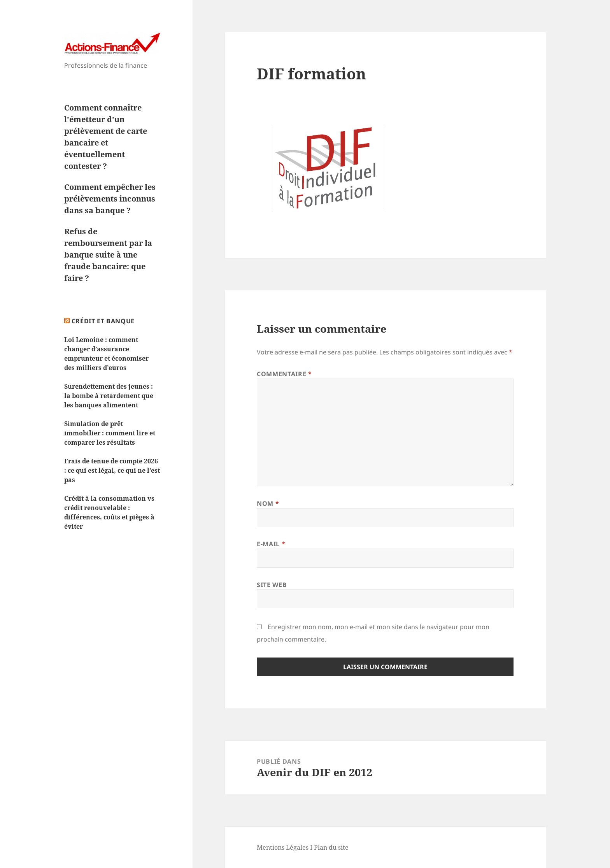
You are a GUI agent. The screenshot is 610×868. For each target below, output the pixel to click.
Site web (272, 585)
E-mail (271, 544)
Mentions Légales (283, 847)
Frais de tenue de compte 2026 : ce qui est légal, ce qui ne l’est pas (112, 470)
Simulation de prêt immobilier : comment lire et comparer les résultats (110, 433)
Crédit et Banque (103, 321)
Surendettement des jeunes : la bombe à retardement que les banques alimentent (109, 396)
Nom (268, 503)
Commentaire (284, 374)
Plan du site (331, 847)
